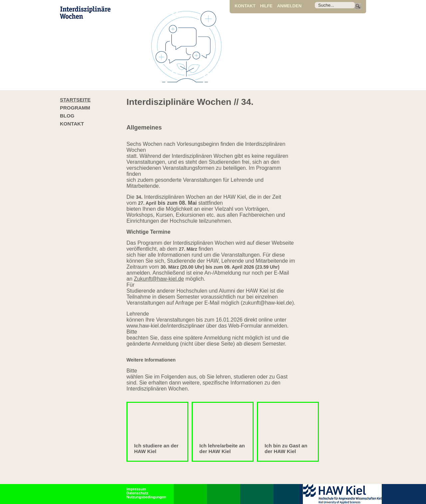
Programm (75, 108)
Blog (67, 116)
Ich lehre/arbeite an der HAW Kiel (222, 448)
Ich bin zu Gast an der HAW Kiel (286, 448)
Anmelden (289, 6)
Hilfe (266, 6)
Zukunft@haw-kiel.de (159, 279)
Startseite (75, 100)
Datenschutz (137, 493)
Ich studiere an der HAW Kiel (156, 448)
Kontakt (245, 6)
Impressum (136, 489)
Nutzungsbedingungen (146, 497)
